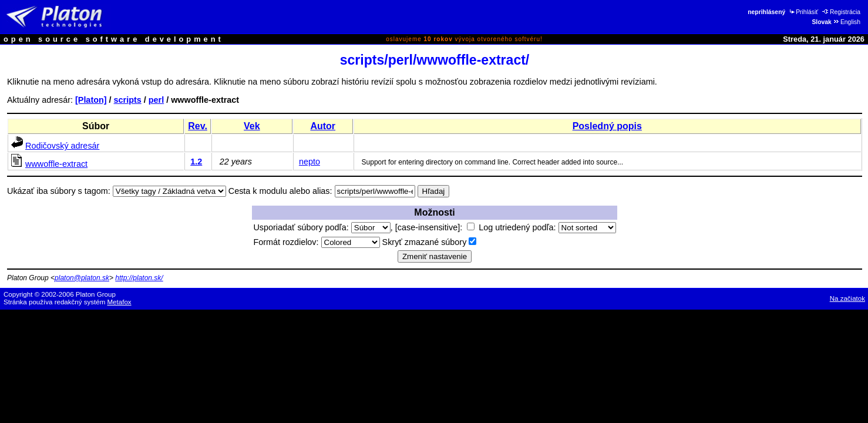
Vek (252, 126)
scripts (128, 100)
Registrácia (841, 12)
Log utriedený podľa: (547, 227)
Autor (323, 126)
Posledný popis (607, 126)
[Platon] (91, 100)
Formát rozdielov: (316, 242)
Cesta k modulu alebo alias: (280, 191)
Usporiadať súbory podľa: (322, 227)
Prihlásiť (803, 12)
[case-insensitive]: (435, 227)
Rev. (198, 126)
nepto (309, 162)
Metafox (120, 302)
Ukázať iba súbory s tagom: (59, 191)
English (847, 22)
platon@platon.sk (82, 278)
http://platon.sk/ (139, 278)
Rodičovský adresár (62, 146)
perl (156, 100)
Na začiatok (847, 298)
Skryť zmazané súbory (430, 242)
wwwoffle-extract (56, 164)
